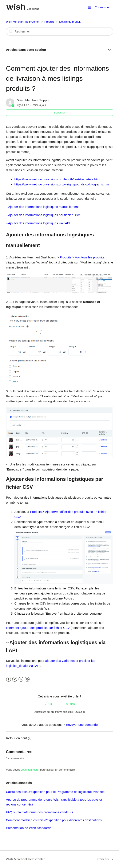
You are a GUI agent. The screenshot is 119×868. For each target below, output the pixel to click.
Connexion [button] (102, 7)
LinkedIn (21, 679)
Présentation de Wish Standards (29, 828)
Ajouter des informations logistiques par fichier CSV (44, 215)
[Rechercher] (59, 31)
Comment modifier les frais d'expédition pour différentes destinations (54, 820)
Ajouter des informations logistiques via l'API (39, 223)
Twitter (15, 679)
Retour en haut (19, 738)
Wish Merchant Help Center (23, 22)
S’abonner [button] (59, 113)
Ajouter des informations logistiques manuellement (43, 207)
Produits (49, 22)
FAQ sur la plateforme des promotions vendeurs (39, 812)
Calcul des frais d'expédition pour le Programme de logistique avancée (55, 792)
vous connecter (30, 770)
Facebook (9, 679)
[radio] (48, 704)
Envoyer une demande (82, 725)
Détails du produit (70, 22)
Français (103, 859)
